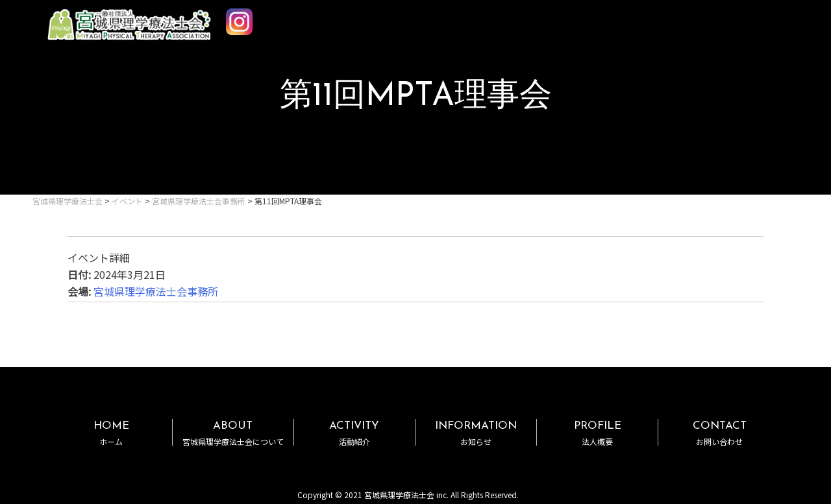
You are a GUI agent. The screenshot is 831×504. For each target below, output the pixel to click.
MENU (784, 18)
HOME (111, 433)
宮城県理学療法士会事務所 (156, 291)
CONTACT (719, 433)
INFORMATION (476, 433)
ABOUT (233, 433)
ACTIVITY (354, 433)
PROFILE (597, 433)
